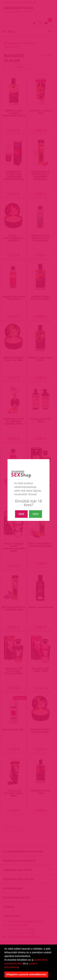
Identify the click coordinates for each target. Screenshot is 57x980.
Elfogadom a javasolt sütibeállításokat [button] (26, 974)
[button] (21, 967)
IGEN (35, 514)
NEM (21, 514)
